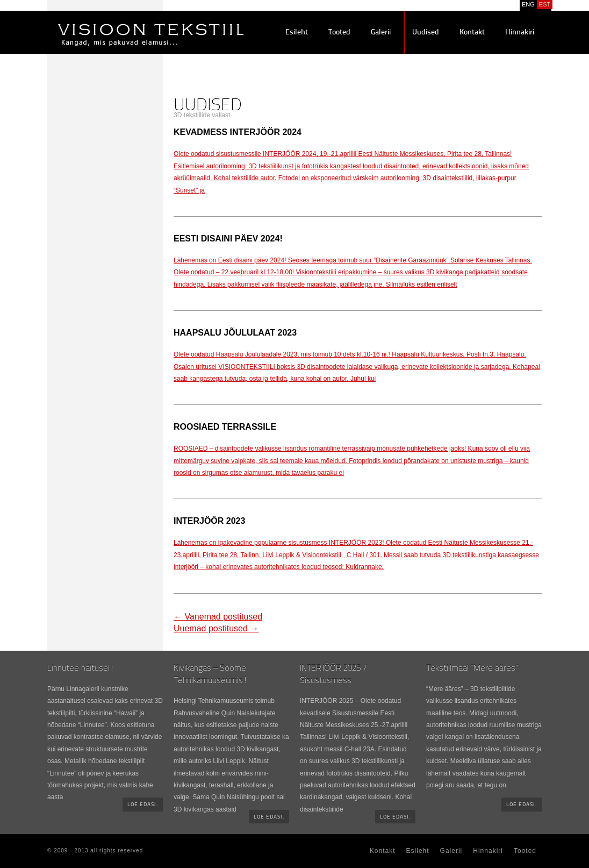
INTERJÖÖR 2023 (209, 521)
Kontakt (472, 33)
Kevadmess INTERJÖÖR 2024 (238, 132)
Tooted (339, 33)
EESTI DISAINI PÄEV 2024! (228, 239)
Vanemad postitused (218, 617)
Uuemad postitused (216, 628)
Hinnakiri (520, 33)
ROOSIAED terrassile (225, 427)
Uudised (426, 33)
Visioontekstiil (127, 22)
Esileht (297, 33)
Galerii (381, 33)
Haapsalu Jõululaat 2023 (235, 333)
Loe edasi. (143, 805)
